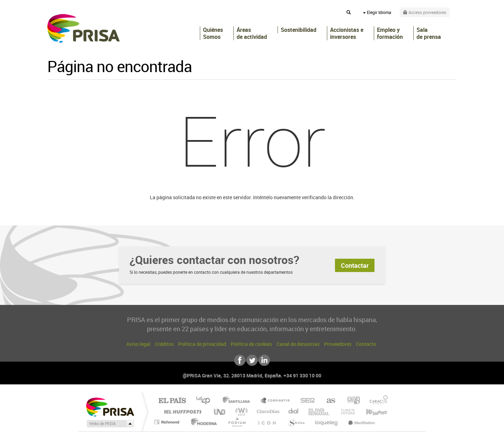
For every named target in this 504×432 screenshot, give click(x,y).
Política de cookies (251, 344)
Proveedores (338, 344)
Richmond (168, 422)
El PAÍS (172, 401)
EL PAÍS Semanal (319, 412)
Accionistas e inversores (347, 33)
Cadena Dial (294, 412)
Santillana (238, 401)
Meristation (360, 422)
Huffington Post (181, 412)
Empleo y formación (390, 33)
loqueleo (327, 422)
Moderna (202, 422)
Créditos (164, 344)
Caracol (377, 401)
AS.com (328, 401)
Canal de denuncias (298, 344)
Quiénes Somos (213, 33)
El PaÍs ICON (267, 422)
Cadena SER (306, 401)
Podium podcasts (237, 422)
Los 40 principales (206, 401)
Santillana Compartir (275, 401)
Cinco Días (267, 412)
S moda (296, 422)
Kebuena (370, 412)
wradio (240, 412)
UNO (220, 412)
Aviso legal (138, 344)
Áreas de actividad (252, 33)
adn (351, 401)
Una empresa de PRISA (110, 407)
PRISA (83, 28)
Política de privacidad (202, 344)
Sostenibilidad (299, 30)
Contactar (355, 265)
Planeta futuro (345, 412)
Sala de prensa (429, 33)
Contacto (366, 344)
